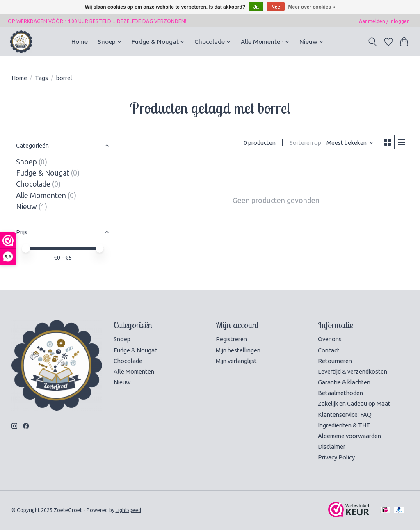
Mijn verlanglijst (236, 361)
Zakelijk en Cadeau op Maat (354, 403)
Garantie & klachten (344, 382)
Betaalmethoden (340, 393)
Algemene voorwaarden (349, 436)
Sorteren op (305, 143)
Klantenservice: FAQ (345, 415)
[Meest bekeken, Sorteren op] (350, 143)
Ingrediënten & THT (344, 425)
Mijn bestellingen (238, 350)
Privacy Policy (336, 457)
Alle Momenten (41, 195)
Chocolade (33, 184)
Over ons (330, 339)
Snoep (26, 162)
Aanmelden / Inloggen (384, 21)
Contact (329, 350)
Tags (41, 78)
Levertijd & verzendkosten (353, 371)
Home (80, 42)
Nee (276, 7)
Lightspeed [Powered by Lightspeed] (128, 510)
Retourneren (335, 361)
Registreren (231, 339)
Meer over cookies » (312, 7)
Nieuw (26, 207)
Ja (256, 7)
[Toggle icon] (372, 42)
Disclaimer (332, 447)
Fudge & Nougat (43, 173)
